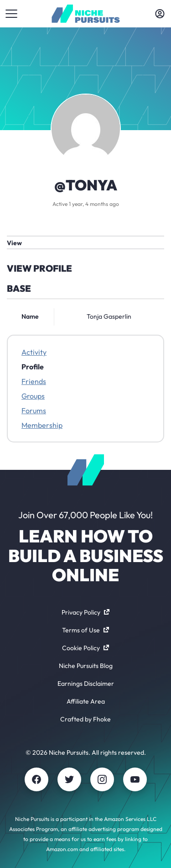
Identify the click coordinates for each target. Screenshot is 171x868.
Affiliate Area (86, 701)
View (14, 243)
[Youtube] (135, 779)
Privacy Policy (85, 612)
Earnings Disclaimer (86, 684)
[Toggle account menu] (160, 14)
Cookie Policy (85, 648)
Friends (34, 381)
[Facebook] (36, 779)
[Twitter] (69, 779)
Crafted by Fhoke (85, 719)
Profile (33, 367)
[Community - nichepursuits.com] (85, 14)
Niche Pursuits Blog (86, 666)
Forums (34, 410)
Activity (34, 352)
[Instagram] (102, 779)
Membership (42, 425)
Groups (33, 396)
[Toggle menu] (11, 14)
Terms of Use (85, 630)
